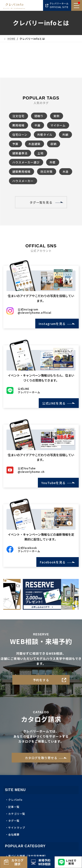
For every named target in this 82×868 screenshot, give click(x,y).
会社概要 (14, 836)
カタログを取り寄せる (41, 759)
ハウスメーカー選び (26, 162)
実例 (56, 116)
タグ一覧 (14, 822)
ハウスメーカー (23, 181)
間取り (39, 116)
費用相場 (18, 125)
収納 (53, 144)
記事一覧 (14, 808)
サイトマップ (17, 829)
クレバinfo (15, 802)
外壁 (53, 162)
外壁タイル (45, 135)
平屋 (37, 125)
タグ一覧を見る (41, 202)
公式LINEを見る (52, 404)
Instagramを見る (51, 324)
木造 (66, 172)
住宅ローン (20, 135)
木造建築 (34, 144)
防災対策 (47, 172)
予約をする (41, 682)
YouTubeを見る (52, 484)
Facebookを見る (51, 564)
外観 (65, 135)
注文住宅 (18, 116)
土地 (40, 153)
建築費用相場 (21, 172)
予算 (15, 144)
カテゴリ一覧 (17, 815)
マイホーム (58, 125)
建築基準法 (20, 153)
